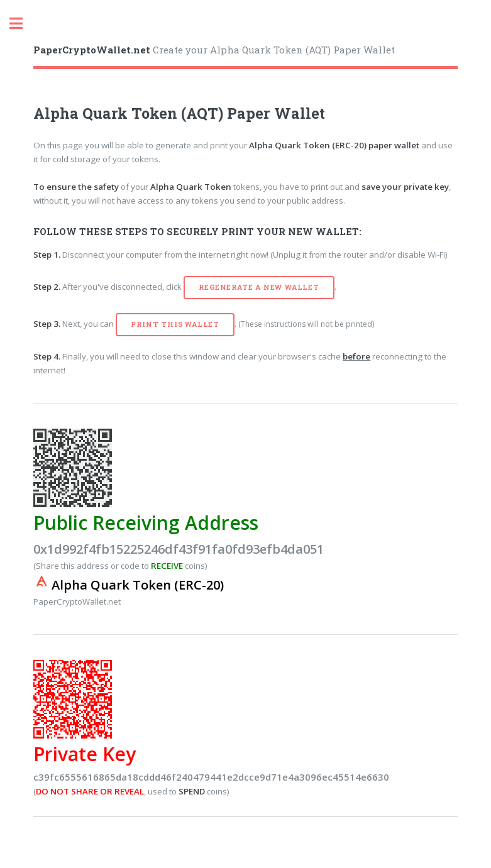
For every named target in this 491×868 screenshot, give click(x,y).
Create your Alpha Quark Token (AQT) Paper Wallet (214, 50)
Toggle (23, 24)
